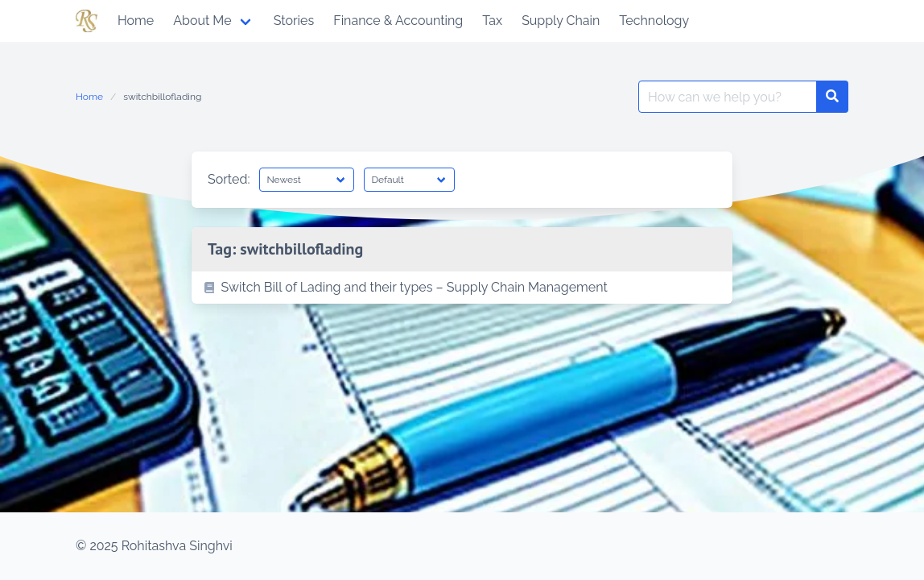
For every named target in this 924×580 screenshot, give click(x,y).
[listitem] (462, 288)
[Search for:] (728, 97)
